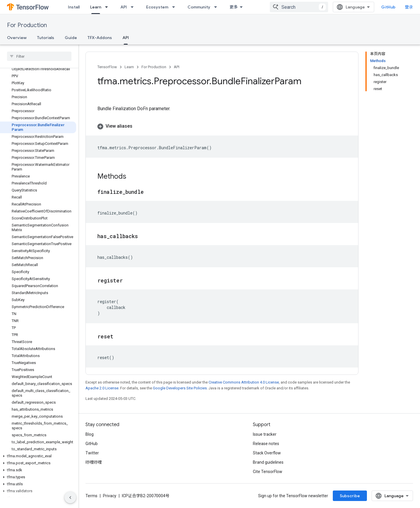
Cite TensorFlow (268, 472)
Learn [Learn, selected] (96, 7)
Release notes (266, 444)
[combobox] (299, 7)
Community (199, 7)
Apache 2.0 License (102, 388)
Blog (90, 434)
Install (74, 7)
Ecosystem (157, 7)
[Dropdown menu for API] (134, 7)
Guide (71, 38)
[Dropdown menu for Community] (217, 7)
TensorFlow (107, 67)
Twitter (92, 453)
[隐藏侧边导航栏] (70, 498)
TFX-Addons (100, 38)
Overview (17, 38)
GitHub (388, 7)
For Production (27, 25)
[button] (38, 456)
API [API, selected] (126, 38)
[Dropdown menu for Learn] (108, 7)
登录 (409, 7)
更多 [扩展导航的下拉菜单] (234, 7)
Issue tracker (265, 434)
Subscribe (350, 496)
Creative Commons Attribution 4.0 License (244, 382)
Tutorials (46, 38)
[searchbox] (39, 56)
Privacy (110, 496)
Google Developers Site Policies (180, 388)
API (124, 7)
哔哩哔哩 (94, 462)
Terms (91, 496)
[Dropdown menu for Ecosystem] (175, 7)
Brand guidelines (268, 462)
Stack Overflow (267, 453)
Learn (129, 67)
